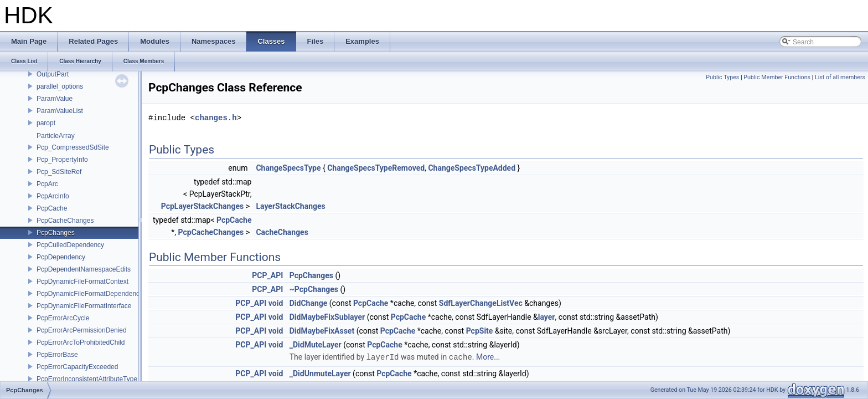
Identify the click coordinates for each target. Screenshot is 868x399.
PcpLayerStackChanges (202, 206)
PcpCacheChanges (65, 221)
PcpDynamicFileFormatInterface (84, 306)
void (276, 303)
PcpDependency (61, 257)
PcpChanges (56, 233)
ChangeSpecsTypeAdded (472, 168)
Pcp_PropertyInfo (62, 160)
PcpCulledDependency (70, 245)
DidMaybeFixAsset (322, 331)
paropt (46, 123)
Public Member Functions (777, 77)
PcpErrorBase (57, 355)
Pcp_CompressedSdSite (73, 147)
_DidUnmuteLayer (320, 373)
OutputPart (53, 74)
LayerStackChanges (290, 206)
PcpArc (47, 184)
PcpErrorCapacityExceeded (77, 367)
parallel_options (60, 86)
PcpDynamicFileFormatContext (82, 282)
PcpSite (480, 331)
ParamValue (55, 99)
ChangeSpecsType (288, 168)
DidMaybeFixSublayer (327, 317)
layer (547, 317)
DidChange (309, 303)
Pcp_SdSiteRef (59, 172)
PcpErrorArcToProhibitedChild (81, 342)
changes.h (216, 118)
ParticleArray (56, 136)
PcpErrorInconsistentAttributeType (87, 379)
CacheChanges (282, 232)
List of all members (840, 77)
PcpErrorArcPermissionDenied (82, 330)
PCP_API (267, 275)
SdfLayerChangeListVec (481, 303)
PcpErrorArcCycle (63, 318)
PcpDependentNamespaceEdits (84, 269)
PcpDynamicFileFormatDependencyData (97, 294)
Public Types (722, 77)
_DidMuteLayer (316, 345)
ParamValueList (60, 111)
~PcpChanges (314, 289)
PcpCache (52, 208)
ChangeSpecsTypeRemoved (376, 168)
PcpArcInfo (53, 196)
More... (488, 357)
